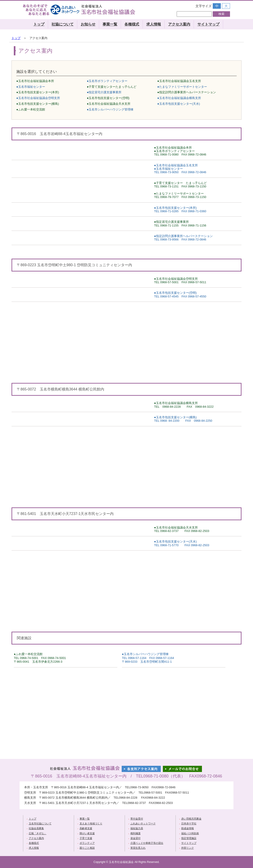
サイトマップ (208, 24)
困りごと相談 (87, 848)
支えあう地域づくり (91, 823)
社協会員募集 (36, 828)
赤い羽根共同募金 (191, 819)
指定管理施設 (189, 838)
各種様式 (132, 24)
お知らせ (88, 24)
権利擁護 (135, 833)
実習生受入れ (138, 848)
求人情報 (154, 24)
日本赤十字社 (189, 823)
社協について (63, 24)
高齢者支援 (86, 828)
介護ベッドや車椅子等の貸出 (147, 843)
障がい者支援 (87, 833)
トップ (39, 24)
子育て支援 (86, 838)
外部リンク (188, 848)
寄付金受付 (137, 819)
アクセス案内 (179, 24)
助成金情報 (188, 828)
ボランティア (87, 843)
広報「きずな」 (38, 833)
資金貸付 (135, 838)
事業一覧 (110, 24)
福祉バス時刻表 (190, 833)
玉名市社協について (40, 823)
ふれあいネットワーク (143, 823)
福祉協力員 (137, 828)
